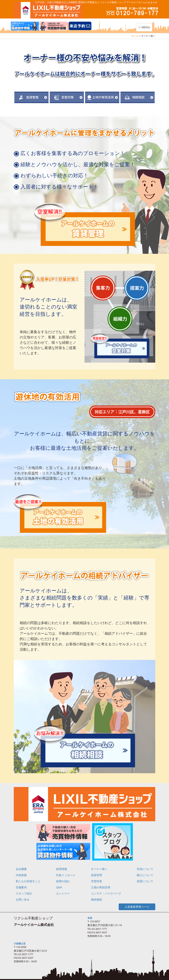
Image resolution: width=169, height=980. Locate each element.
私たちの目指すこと (28, 881)
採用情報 (62, 869)
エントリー (63, 893)
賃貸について (145, 881)
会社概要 (21, 869)
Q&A (59, 887)
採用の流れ (63, 881)
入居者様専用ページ (137, 907)
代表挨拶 (21, 875)
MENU (145, 28)
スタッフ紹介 (24, 893)
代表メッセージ (66, 875)
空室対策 (96, 881)
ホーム (135, 36)
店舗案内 (21, 887)
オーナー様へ (99, 869)
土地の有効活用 (101, 887)
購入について (145, 875)
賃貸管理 (96, 875)
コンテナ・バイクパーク (106, 893)
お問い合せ (23, 899)
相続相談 (96, 899)
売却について (145, 869)
